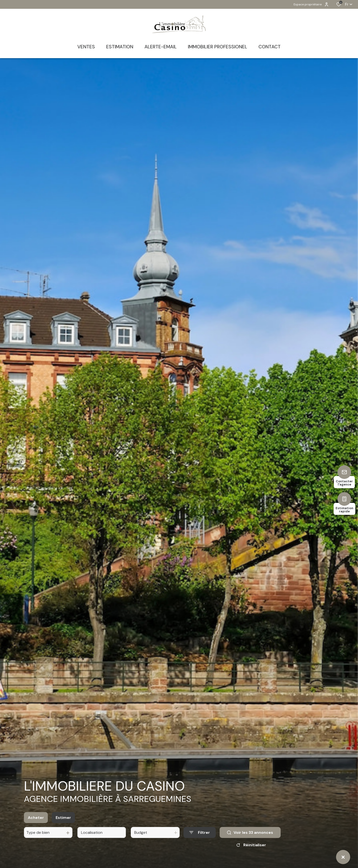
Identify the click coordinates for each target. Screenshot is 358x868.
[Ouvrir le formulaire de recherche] (200, 838)
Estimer (63, 823)
